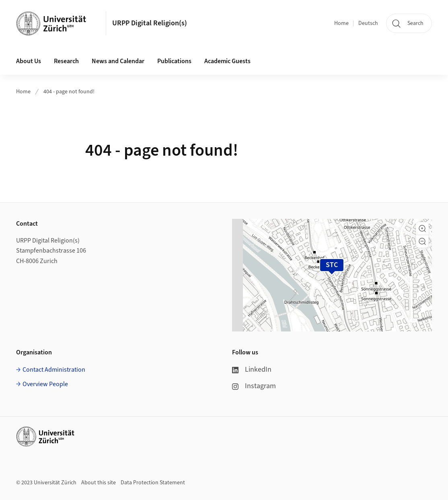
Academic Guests (227, 61)
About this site (99, 483)
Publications (174, 61)
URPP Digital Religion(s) (150, 23)
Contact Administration (54, 370)
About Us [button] (29, 61)
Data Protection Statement (153, 483)
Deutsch (368, 23)
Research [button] (66, 61)
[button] (422, 228)
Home (341, 23)
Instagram (254, 386)
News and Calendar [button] (118, 61)
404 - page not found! (69, 92)
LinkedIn (252, 369)
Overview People (45, 384)
